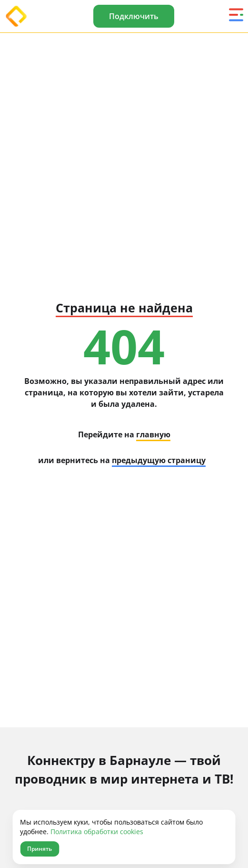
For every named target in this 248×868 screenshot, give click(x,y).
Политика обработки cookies (97, 832)
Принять (40, 849)
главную (153, 434)
